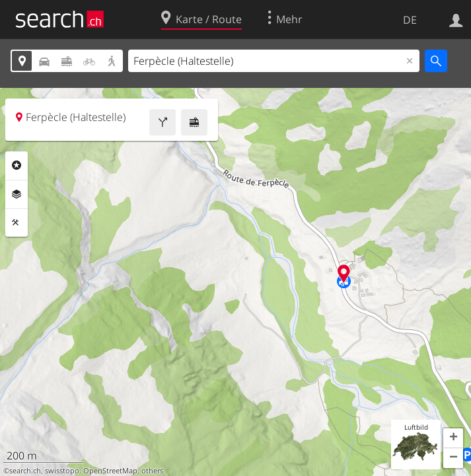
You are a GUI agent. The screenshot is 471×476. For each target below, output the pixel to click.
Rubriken (17, 165)
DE (410, 20)
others (152, 471)
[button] (453, 438)
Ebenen (17, 194)
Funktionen (17, 223)
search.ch (25, 471)
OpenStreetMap (110, 471)
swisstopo (62, 471)
